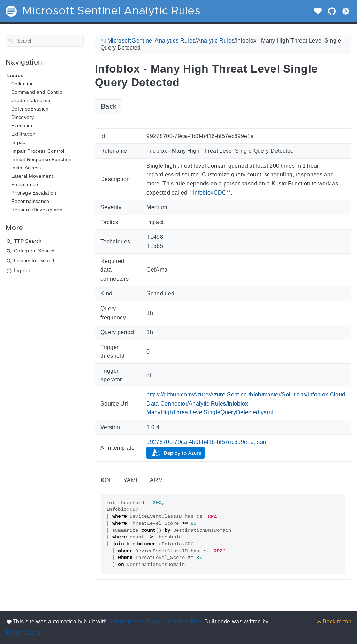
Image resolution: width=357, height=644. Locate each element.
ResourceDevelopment (37, 210)
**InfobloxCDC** (210, 193)
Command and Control (37, 92)
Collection (22, 84)
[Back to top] (333, 622)
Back (109, 106)
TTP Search (28, 241)
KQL (107, 480)
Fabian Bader (23, 633)
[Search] (45, 41)
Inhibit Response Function (41, 159)
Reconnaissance (30, 201)
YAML (131, 480)
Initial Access (26, 168)
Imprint (22, 270)
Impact (19, 142)
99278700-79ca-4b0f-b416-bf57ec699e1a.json (206, 442)
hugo (154, 622)
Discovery (22, 117)
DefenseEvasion (30, 109)
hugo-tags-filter (182, 622)
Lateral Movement (32, 176)
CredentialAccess (31, 100)
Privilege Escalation (34, 193)
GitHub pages (126, 622)
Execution (22, 126)
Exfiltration (23, 134)
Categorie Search (34, 251)
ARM (156, 480)
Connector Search (35, 260)
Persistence (25, 184)
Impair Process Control (38, 151)
